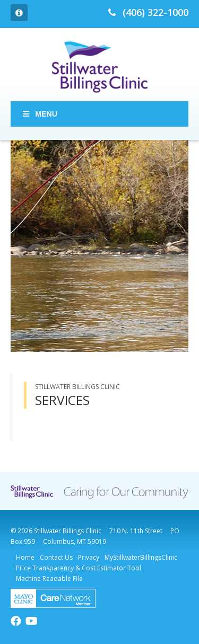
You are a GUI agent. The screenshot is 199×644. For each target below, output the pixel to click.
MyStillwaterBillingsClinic (141, 557)
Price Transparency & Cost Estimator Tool (79, 568)
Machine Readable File (49, 579)
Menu (39, 114)
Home (25, 557)
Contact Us (56, 557)
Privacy (89, 557)
